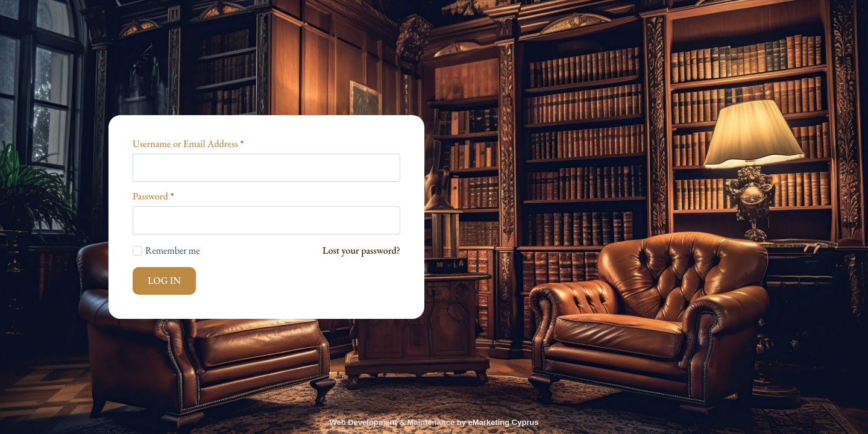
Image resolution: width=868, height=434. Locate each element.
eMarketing (489, 422)
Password (153, 197)
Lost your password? (361, 250)
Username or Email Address (188, 144)
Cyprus (524, 422)
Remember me (173, 250)
